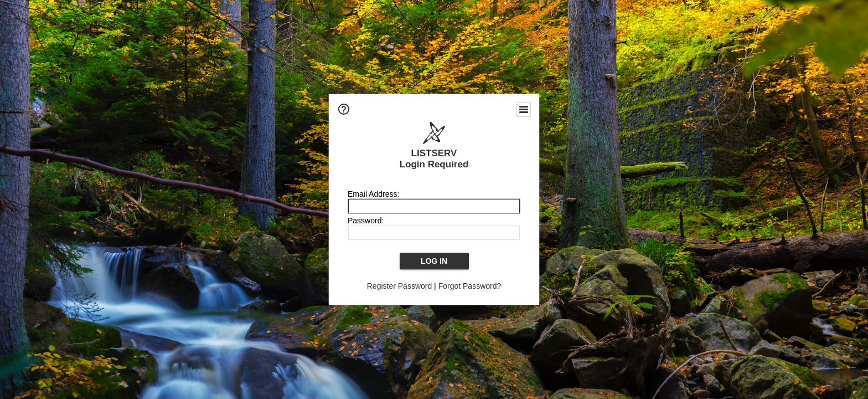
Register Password (400, 286)
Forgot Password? (470, 286)
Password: (366, 221)
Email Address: (373, 194)
